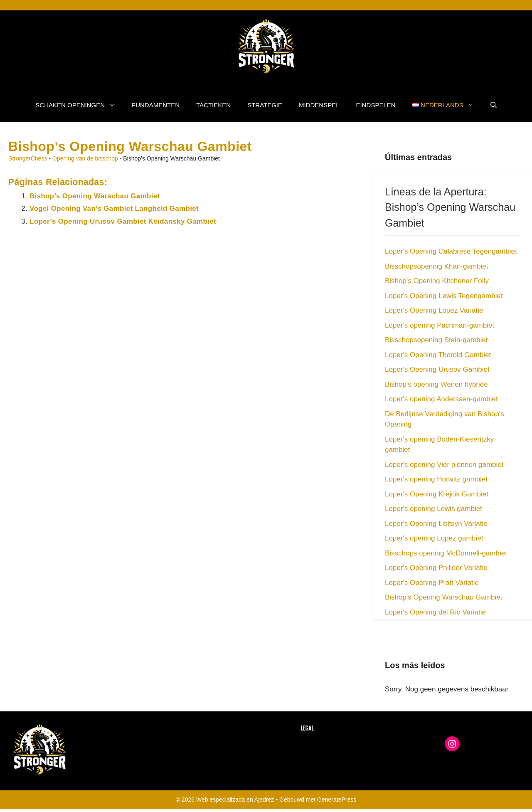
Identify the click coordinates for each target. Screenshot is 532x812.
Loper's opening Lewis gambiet (433, 509)
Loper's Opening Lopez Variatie (434, 310)
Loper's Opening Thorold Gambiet (438, 355)
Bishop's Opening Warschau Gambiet (443, 597)
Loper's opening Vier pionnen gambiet (444, 465)
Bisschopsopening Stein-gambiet (436, 340)
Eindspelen (376, 105)
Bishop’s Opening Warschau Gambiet (95, 196)
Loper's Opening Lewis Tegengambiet (444, 296)
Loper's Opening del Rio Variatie (435, 612)
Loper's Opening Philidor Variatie (436, 568)
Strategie (265, 105)
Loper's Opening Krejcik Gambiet (437, 494)
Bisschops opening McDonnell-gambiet (446, 553)
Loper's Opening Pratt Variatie (432, 583)
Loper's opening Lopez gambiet (434, 538)
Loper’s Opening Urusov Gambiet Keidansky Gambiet (123, 221)
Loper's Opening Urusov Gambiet (437, 369)
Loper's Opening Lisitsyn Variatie (436, 524)
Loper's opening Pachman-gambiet (440, 325)
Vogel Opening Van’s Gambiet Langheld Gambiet (114, 209)
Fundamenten (156, 105)
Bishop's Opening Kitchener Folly (437, 281)
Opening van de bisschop (85, 158)
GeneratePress (337, 800)
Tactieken (213, 105)
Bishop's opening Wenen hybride (436, 384)
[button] (494, 105)
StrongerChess (28, 158)
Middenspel (319, 105)
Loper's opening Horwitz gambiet (436, 479)
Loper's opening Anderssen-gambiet (441, 399)
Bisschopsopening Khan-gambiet (437, 266)
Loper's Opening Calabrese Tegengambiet (451, 251)
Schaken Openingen (79, 105)
